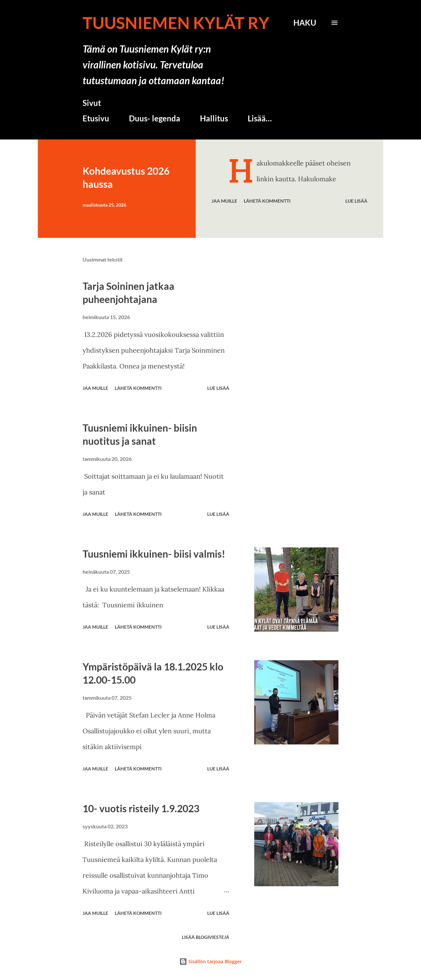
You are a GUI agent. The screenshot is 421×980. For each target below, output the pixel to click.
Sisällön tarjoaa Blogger (210, 961)
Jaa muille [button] (224, 201)
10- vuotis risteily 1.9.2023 (141, 808)
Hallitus (214, 118)
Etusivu (96, 118)
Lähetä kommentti (267, 201)
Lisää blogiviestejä (206, 937)
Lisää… (260, 118)
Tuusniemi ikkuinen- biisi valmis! (154, 554)
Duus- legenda (155, 118)
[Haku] (305, 23)
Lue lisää (356, 201)
